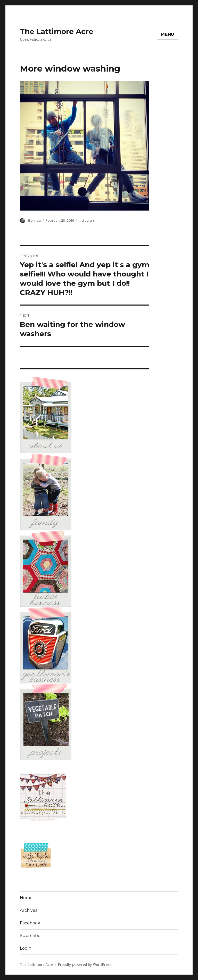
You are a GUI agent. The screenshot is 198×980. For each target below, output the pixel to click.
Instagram (87, 220)
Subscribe (30, 936)
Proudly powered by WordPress (85, 965)
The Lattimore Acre (57, 31)
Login (26, 948)
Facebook (30, 923)
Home (26, 898)
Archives (28, 910)
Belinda (34, 220)
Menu (168, 34)
